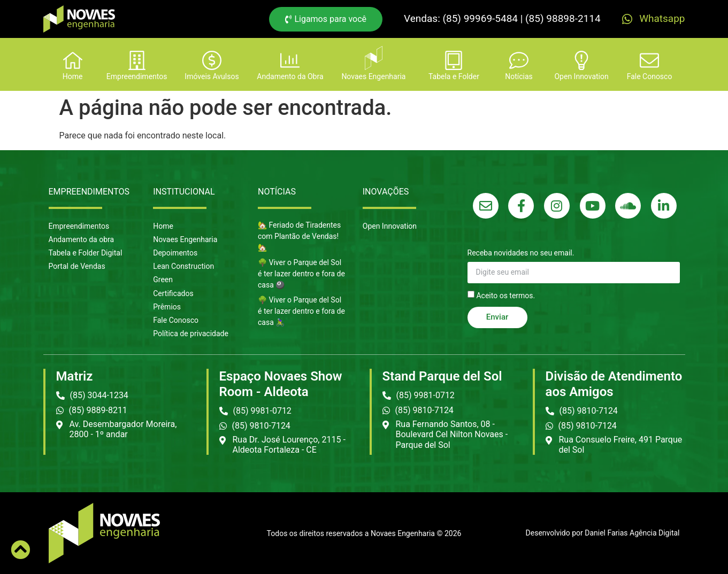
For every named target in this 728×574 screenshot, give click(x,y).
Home (163, 226)
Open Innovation (390, 226)
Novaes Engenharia (185, 239)
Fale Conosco (176, 320)
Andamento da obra (82, 239)
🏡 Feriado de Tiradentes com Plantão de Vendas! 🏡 (299, 236)
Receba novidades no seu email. (521, 253)
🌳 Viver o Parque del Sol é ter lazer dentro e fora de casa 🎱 (301, 274)
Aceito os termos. (505, 295)
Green (163, 280)
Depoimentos (175, 253)
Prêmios (167, 307)
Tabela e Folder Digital (86, 253)
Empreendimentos (79, 226)
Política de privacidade (191, 333)
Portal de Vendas (77, 266)
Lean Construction (183, 266)
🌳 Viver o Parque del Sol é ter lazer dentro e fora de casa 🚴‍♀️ (301, 311)
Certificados (173, 293)
